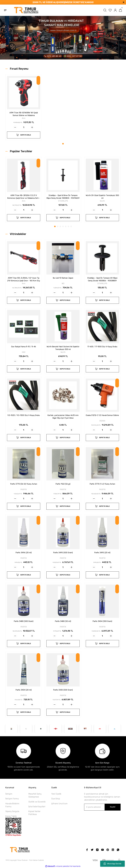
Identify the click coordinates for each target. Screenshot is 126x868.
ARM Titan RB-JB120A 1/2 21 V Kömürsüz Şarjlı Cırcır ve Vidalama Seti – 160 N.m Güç (24, 197)
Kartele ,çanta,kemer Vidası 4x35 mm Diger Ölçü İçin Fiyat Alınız (63, 417)
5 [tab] (66, 226)
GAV (24, 352)
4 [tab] (63, 226)
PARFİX (24, 490)
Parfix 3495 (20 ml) (102, 553)
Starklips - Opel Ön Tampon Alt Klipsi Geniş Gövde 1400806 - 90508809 (102, 279)
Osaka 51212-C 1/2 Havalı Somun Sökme (102, 415)
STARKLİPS (63, 201)
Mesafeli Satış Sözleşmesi (35, 795)
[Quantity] (24, 127)
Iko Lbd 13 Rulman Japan (63, 278)
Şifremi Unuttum (59, 804)
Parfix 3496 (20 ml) (24, 553)
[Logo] (26, 10)
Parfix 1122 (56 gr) (63, 484)
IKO (63, 284)
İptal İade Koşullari (37, 807)
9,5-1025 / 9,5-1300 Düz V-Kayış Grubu (24, 415)
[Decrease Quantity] (15, 127)
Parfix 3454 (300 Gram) (102, 621)
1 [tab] (63, 144)
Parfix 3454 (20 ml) (24, 690)
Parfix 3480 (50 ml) (63, 621)
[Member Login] (115, 10)
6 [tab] (68, 226)
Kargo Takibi (11, 816)
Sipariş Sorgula (12, 811)
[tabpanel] (24, 109)
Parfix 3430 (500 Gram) (63, 690)
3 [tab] (60, 226)
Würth (102, 201)
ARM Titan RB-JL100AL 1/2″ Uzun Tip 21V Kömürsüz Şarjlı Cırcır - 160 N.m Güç (24, 279)
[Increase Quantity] (32, 127)
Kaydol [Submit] (113, 807)
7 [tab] (71, 226)
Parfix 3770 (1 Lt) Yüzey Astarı (102, 484)
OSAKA (102, 421)
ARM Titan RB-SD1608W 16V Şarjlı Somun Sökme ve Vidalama (24, 114)
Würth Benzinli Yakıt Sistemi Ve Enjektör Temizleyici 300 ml (63, 348)
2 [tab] (58, 226)
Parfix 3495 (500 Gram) (63, 553)
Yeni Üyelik (56, 794)
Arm (24, 118)
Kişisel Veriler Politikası (34, 813)
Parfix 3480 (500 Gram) (24, 621)
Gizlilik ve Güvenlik (37, 802)
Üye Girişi (56, 799)
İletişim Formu (12, 799)
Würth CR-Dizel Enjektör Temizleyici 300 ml (102, 197)
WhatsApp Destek (112, 864)
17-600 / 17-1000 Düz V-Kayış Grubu (102, 347)
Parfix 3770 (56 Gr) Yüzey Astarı (24, 484)
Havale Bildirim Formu (12, 805)
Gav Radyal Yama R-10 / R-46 (24, 347)
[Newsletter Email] (102, 807)
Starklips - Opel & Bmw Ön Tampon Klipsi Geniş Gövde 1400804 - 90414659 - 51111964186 (63, 197)
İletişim (9, 794)
